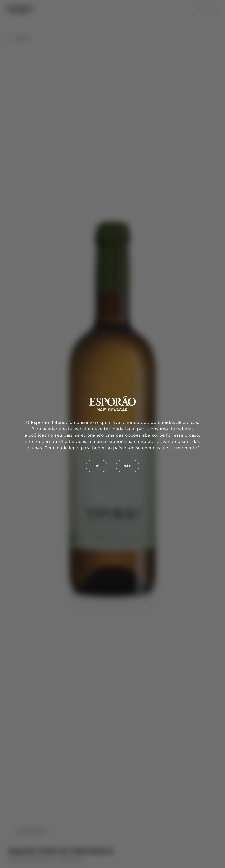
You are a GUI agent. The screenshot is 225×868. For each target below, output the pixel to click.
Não (128, 466)
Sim (97, 466)
